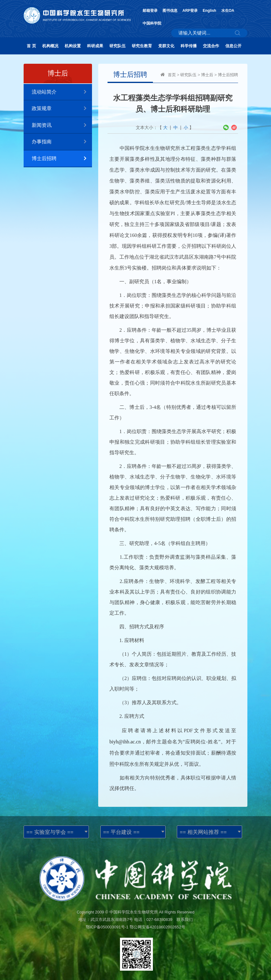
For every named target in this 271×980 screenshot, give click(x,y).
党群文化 (166, 46)
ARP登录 (190, 11)
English (209, 11)
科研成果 (95, 46)
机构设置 (73, 46)
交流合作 (211, 46)
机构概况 (50, 46)
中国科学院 (152, 23)
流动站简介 (62, 92)
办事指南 (62, 142)
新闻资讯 (62, 125)
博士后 (207, 75)
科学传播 (189, 46)
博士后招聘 (62, 159)
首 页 (31, 46)
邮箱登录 (150, 11)
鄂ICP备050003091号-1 (107, 927)
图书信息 (170, 11)
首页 (172, 75)
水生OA (228, 11)
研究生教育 (142, 46)
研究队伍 (117, 46)
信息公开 (233, 46)
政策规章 (62, 109)
